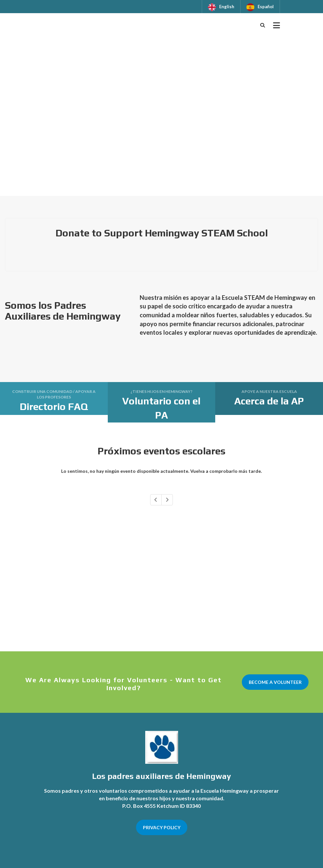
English (227, 7)
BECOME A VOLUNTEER (275, 682)
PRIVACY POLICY (162, 827)
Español (266, 7)
